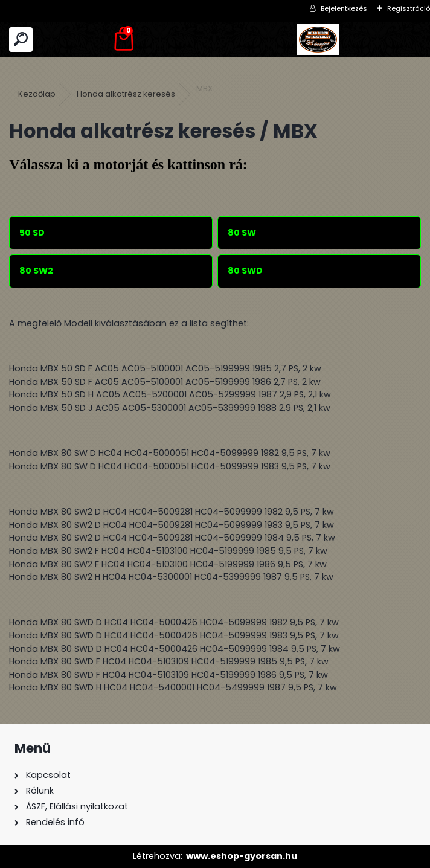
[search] (21, 40)
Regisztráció (409, 8)
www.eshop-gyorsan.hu (242, 856)
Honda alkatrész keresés (126, 94)
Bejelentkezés (344, 8)
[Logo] (318, 40)
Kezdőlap (37, 94)
